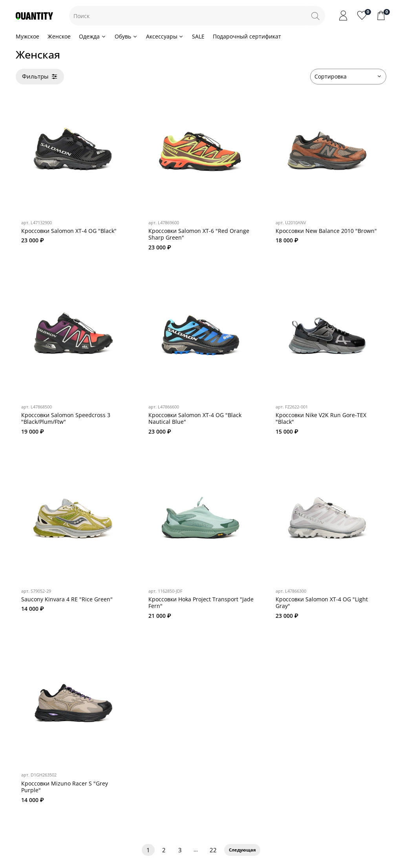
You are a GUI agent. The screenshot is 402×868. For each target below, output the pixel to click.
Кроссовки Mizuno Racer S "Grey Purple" (65, 787)
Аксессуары (165, 36)
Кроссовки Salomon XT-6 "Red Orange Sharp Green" (199, 234)
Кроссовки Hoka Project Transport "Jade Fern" (201, 603)
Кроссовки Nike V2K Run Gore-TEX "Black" (321, 418)
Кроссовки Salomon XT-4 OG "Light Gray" (322, 603)
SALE (198, 36)
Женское (59, 36)
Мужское (27, 36)
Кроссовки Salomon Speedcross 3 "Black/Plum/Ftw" (66, 418)
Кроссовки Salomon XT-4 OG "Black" (69, 231)
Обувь (126, 36)
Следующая (242, 850)
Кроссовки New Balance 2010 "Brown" (326, 231)
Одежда (93, 36)
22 (213, 850)
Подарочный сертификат (247, 36)
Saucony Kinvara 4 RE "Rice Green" (67, 599)
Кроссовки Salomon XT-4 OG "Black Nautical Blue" (195, 418)
